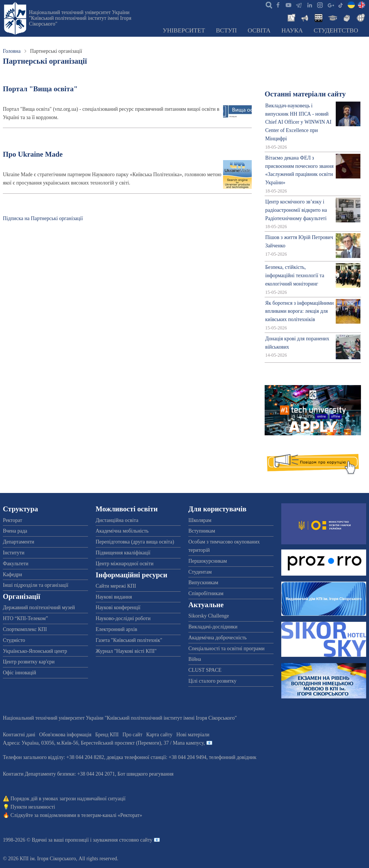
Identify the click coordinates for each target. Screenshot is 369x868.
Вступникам (202, 531)
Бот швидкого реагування (146, 774)
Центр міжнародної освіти (125, 564)
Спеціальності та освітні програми (227, 648)
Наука (292, 30)
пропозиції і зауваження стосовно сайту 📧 (113, 840)
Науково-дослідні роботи (123, 618)
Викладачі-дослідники (213, 627)
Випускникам (203, 582)
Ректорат (12, 520)
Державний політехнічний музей (39, 607)
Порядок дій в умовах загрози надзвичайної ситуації (68, 799)
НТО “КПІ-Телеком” (25, 618)
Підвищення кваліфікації (123, 553)
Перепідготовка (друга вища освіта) (135, 542)
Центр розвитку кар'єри (29, 662)
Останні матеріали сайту (305, 94)
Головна (12, 51)
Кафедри (12, 574)
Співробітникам (206, 593)
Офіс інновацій (19, 673)
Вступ (226, 30)
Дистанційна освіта (117, 520)
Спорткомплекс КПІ (25, 629)
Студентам (200, 572)
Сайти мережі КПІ (116, 586)
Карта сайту (159, 735)
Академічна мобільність (122, 531)
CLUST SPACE (205, 670)
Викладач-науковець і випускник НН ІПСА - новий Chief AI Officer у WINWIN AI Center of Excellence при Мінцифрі (298, 122)
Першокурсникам (208, 561)
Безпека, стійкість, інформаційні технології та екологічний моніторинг (295, 275)
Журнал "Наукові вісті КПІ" (126, 651)
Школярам (200, 520)
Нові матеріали (193, 735)
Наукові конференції (118, 607)
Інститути (14, 553)
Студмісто (14, 640)
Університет (184, 30)
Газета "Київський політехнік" (129, 640)
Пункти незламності (33, 807)
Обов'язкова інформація (65, 735)
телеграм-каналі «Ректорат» (112, 815)
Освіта (259, 30)
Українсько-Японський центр (35, 651)
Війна (195, 659)
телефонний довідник (233, 757)
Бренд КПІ (107, 735)
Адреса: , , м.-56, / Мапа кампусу (103, 743)
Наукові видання (114, 597)
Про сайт (132, 735)
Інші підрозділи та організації (36, 585)
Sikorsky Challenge (209, 616)
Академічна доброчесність (217, 638)
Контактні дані (19, 735)
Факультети (16, 564)
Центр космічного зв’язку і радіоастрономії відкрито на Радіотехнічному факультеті (296, 210)
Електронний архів (117, 629)
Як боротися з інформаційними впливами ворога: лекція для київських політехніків (299, 311)
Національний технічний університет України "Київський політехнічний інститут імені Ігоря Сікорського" (80, 18)
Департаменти (18, 542)
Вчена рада (15, 531)
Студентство (336, 30)
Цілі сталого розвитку (212, 681)
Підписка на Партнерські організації (43, 218)
